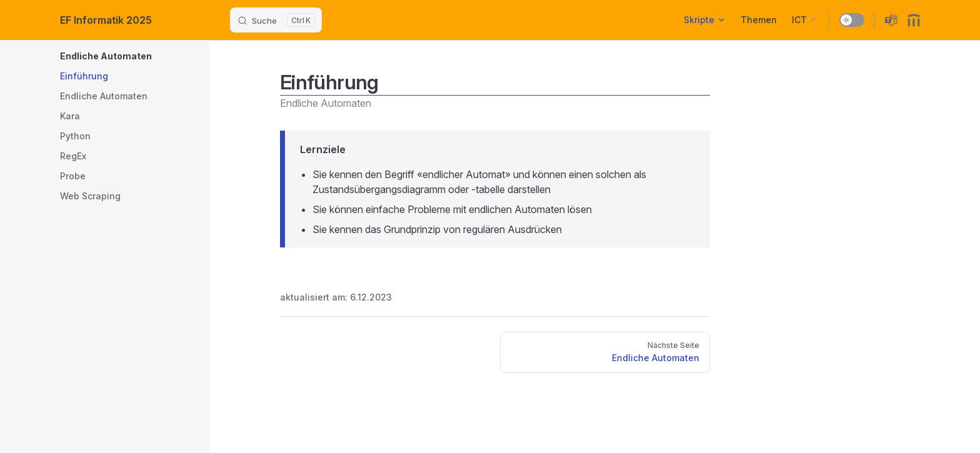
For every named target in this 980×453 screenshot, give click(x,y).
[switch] (852, 20)
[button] (166, 56)
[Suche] (276, 20)
